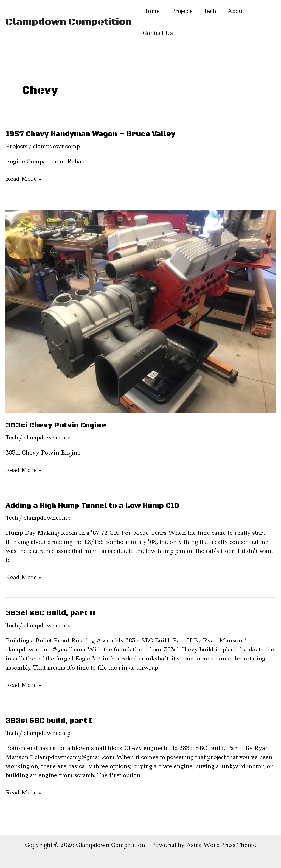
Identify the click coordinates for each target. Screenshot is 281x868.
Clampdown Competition (69, 22)
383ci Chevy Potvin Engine (56, 425)
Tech (210, 11)
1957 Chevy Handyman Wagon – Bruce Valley (90, 134)
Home (151, 11)
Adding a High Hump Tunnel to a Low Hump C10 (92, 506)
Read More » (23, 179)
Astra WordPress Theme (221, 845)
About (236, 11)
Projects (182, 11)
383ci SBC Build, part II (50, 613)
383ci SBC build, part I (49, 721)
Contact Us (158, 33)
